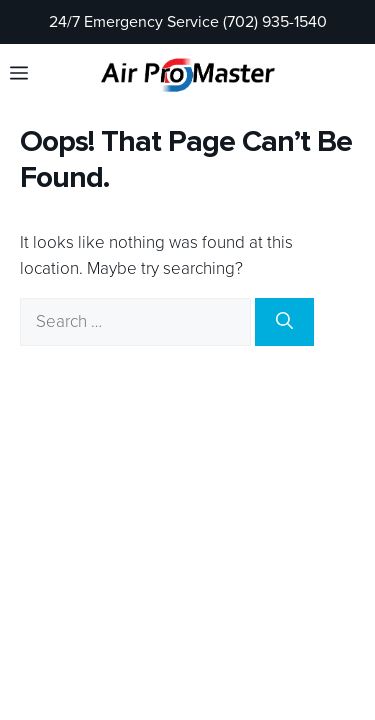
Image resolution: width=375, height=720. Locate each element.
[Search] (284, 322)
